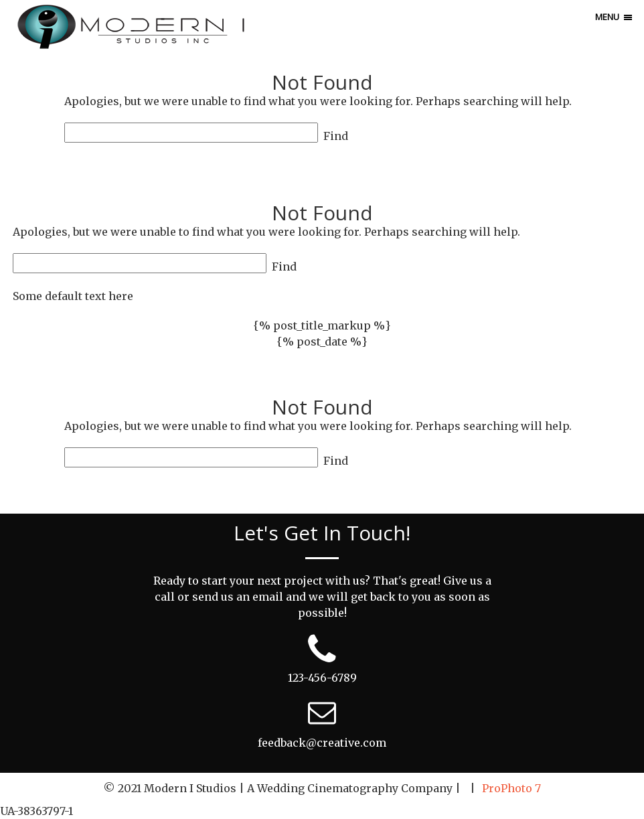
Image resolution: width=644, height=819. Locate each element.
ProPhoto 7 (511, 788)
